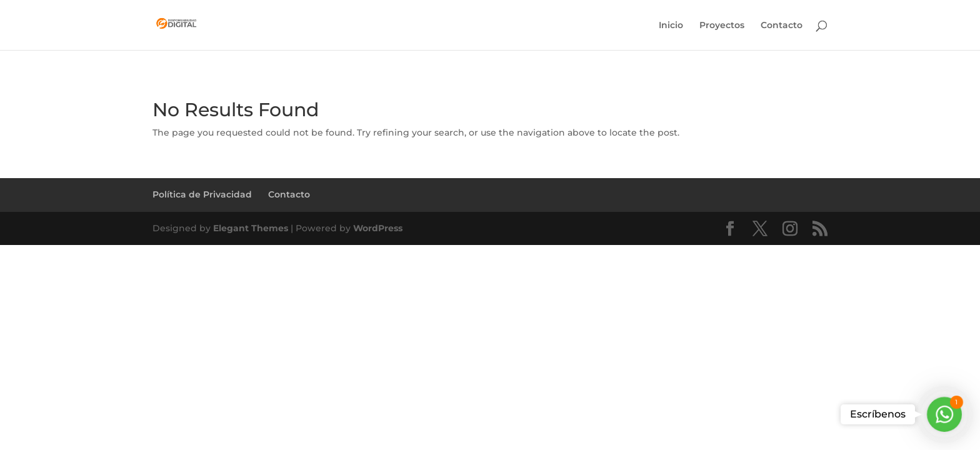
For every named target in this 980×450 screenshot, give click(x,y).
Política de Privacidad (202, 194)
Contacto (782, 26)
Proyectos (722, 26)
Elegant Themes (251, 228)
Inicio (671, 26)
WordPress (378, 228)
